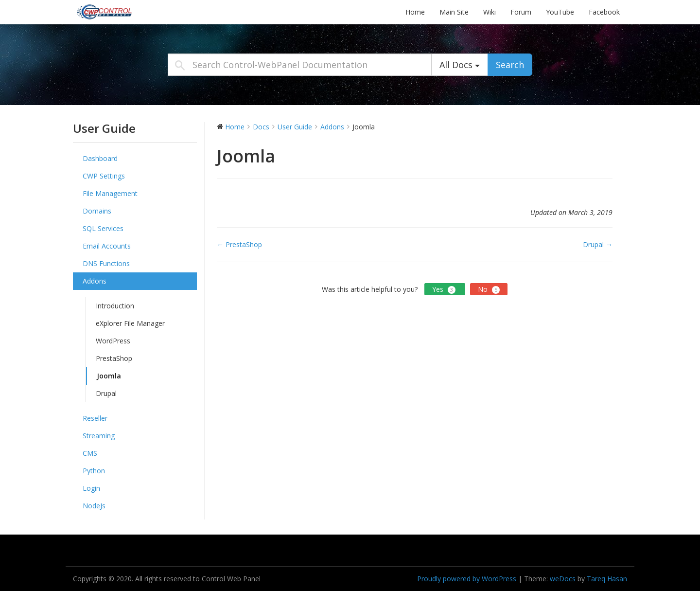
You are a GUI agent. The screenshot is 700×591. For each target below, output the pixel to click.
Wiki (490, 12)
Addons (95, 281)
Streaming (99, 436)
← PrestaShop (239, 244)
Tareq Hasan (607, 579)
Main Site (454, 12)
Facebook (604, 12)
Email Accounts (107, 246)
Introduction (115, 306)
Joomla (109, 376)
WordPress (113, 341)
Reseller (95, 418)
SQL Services (103, 228)
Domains (97, 211)
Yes (445, 289)
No (489, 289)
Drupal (106, 393)
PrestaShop (114, 358)
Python (94, 471)
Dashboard (100, 158)
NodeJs (94, 506)
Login (91, 488)
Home (415, 12)
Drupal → (598, 244)
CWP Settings (104, 176)
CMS (90, 453)
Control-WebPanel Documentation (134, 12)
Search (510, 65)
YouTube (560, 12)
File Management (110, 193)
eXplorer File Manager (130, 323)
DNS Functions (106, 263)
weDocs (563, 579)
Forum (521, 12)
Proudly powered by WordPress (467, 579)
